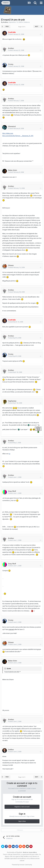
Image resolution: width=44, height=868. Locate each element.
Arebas (5, 22)
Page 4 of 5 (22, 27)
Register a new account (22, 807)
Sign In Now (22, 821)
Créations (27, 22)
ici (9, 454)
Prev (7, 27)
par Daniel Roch (16, 854)
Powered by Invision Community (22, 865)
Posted (16, 34)
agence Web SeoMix (22, 857)
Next (37, 27)
